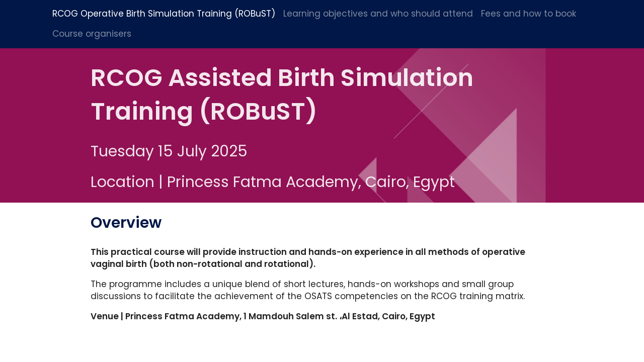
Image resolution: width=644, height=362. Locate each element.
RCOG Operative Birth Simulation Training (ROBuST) (164, 14)
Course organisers (92, 34)
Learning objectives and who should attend (378, 14)
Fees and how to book (529, 14)
